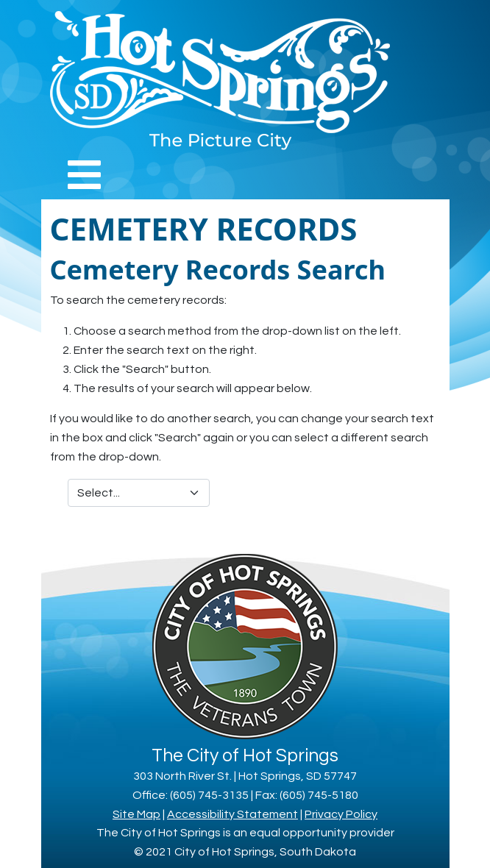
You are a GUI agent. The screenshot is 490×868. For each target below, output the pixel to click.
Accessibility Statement (232, 814)
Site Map (136, 814)
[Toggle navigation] (84, 175)
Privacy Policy (341, 814)
